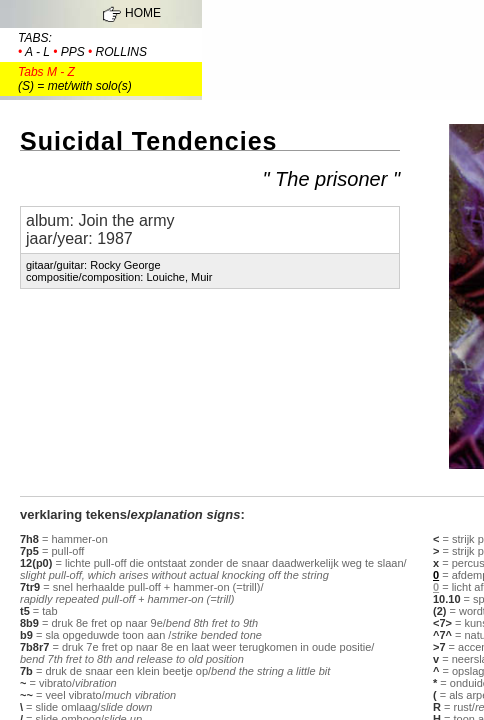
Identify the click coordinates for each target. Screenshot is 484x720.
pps (73, 52)
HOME (143, 13)
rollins (121, 52)
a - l (37, 52)
